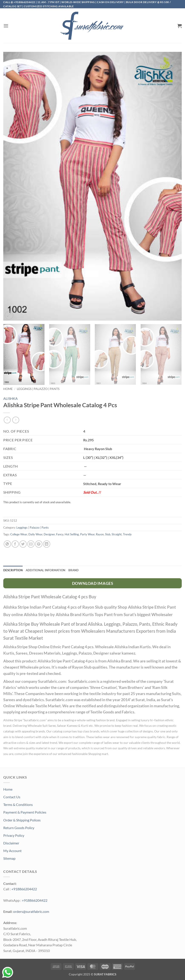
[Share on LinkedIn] (47, 544)
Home (8, 389)
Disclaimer (11, 843)
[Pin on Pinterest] (39, 544)
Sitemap (9, 858)
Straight (117, 534)
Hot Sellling (72, 534)
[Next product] (7, 420)
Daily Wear (35, 534)
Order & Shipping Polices (22, 820)
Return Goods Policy (19, 828)
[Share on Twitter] (23, 544)
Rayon (100, 534)
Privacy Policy (14, 835)
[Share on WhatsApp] (7, 544)
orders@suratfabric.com (31, 911)
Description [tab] (13, 570)
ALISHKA (10, 398)
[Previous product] (16, 420)
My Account (12, 851)
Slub (108, 534)
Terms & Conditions (18, 804)
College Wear (19, 534)
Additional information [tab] (46, 570)
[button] (6, 26)
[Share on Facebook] (15, 544)
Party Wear (87, 534)
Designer (49, 534)
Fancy (60, 534)
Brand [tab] (73, 570)
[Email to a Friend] (31, 544)
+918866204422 (24, 889)
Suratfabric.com (35, 720)
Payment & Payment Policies (25, 812)
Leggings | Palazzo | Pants (38, 389)
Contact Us (12, 797)
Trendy (127, 534)
